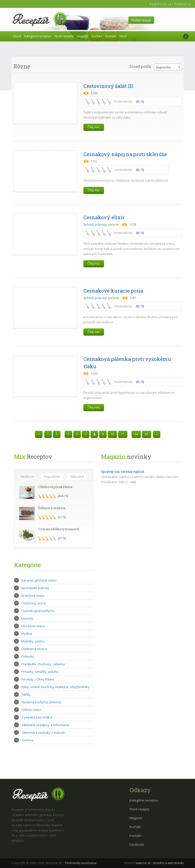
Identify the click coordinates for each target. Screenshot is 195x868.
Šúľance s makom (52, 508)
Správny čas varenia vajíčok (123, 472)
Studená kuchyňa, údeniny (41, 702)
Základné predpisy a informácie (45, 725)
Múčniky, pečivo (33, 641)
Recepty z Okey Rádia (38, 679)
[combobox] (168, 67)
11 (123, 434)
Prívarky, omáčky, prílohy (40, 672)
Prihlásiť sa (183, 4)
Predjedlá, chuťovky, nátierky (43, 664)
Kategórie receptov (38, 36)
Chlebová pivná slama (55, 487)
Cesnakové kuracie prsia (113, 291)
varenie (113, 224)
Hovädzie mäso (33, 626)
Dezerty (27, 618)
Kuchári (97, 36)
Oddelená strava (34, 649)
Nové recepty (64, 36)
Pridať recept (141, 20)
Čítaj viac (94, 127)
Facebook (137, 844)
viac (133, 482)
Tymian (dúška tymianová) (59, 529)
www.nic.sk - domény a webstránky (160, 863)
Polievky (28, 656)
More (123, 36)
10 (112, 434)
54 (136, 434)
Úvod (17, 36)
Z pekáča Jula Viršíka (37, 717)
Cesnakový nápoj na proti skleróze (125, 154)
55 (147, 434)
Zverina (27, 740)
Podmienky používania (81, 863)
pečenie (114, 298)
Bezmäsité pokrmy (35, 588)
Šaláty (26, 694)
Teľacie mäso (31, 710)
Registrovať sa (160, 4)
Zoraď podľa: (141, 66)
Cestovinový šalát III (108, 86)
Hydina (27, 634)
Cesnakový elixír (104, 217)
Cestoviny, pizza (34, 603)
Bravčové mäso (33, 596)
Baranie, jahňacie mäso (39, 580)
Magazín (82, 36)
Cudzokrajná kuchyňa (38, 611)
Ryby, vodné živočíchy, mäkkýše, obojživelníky (55, 687)
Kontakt (111, 36)
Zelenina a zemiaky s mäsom (43, 732)
